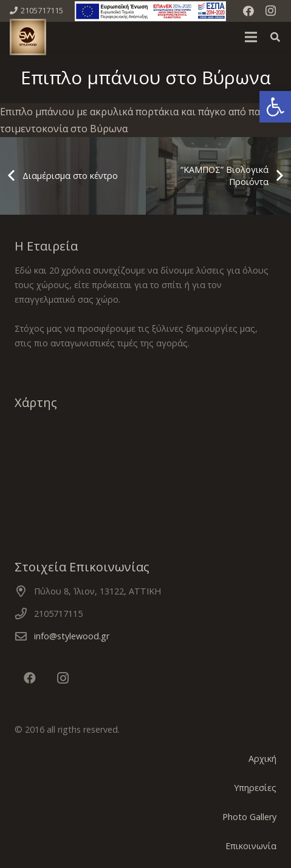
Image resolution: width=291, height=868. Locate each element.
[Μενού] (251, 37)
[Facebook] (248, 11)
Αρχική (262, 759)
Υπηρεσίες (255, 788)
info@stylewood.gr (72, 636)
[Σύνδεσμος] (150, 11)
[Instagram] (270, 11)
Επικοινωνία (251, 846)
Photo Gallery (249, 817)
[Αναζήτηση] (276, 37)
